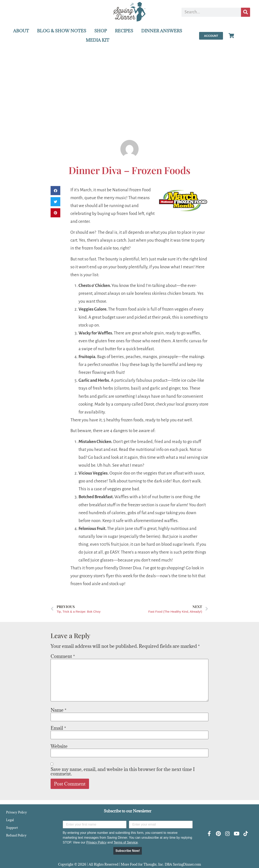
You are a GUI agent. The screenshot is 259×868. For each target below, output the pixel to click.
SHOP (101, 31)
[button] (55, 191)
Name (58, 710)
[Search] (246, 12)
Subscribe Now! (128, 851)
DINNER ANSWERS (162, 31)
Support (12, 828)
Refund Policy (16, 835)
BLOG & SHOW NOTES (62, 31)
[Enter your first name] (95, 825)
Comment (63, 656)
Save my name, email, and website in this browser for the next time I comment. (123, 771)
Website (59, 746)
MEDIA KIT (98, 40)
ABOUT (21, 31)
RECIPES (124, 31)
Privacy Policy (16, 812)
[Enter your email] (161, 825)
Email (58, 728)
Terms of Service (126, 842)
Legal (10, 820)
